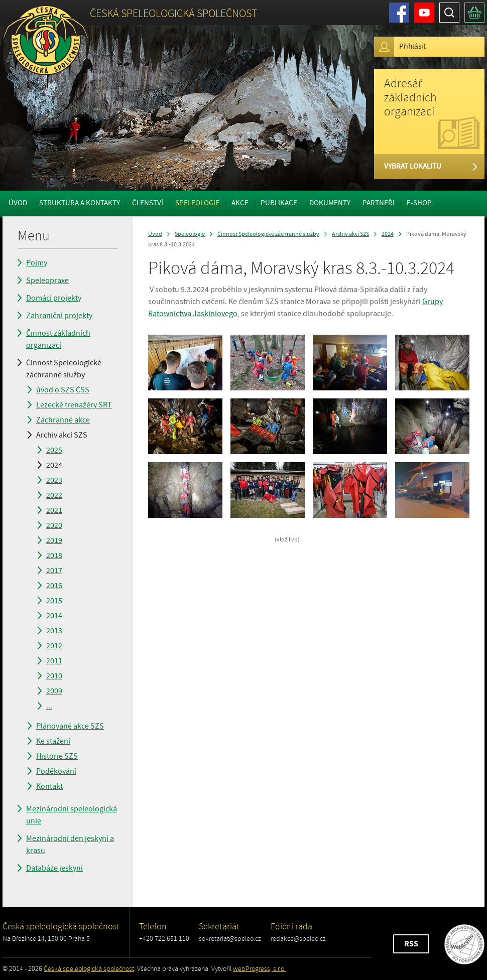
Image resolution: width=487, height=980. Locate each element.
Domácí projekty (54, 298)
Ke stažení (53, 741)
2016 (54, 586)
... (49, 706)
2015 (54, 601)
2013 (54, 631)
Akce (240, 203)
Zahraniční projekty (59, 316)
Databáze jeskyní (54, 868)
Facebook (399, 13)
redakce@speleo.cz (298, 939)
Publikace (279, 203)
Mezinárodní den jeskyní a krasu (70, 845)
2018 (54, 555)
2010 (54, 676)
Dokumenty (330, 203)
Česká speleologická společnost (89, 969)
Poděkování (56, 771)
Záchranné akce (63, 420)
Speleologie (197, 203)
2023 (54, 480)
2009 (54, 691)
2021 (54, 510)
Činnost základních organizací (58, 339)
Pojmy (37, 263)
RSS (411, 944)
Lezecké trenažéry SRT (74, 405)
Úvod (18, 203)
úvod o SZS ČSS (63, 390)
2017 (54, 571)
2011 (54, 661)
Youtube (424, 13)
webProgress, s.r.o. (259, 969)
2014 (54, 616)
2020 (54, 525)
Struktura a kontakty (80, 203)
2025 (54, 450)
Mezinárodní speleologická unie (72, 815)
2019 (54, 540)
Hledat (449, 13)
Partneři (379, 203)
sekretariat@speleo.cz (230, 939)
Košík (474, 13)
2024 (54, 465)
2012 (54, 646)
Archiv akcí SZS (62, 435)
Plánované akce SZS (70, 726)
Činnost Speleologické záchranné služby (64, 369)
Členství (148, 203)
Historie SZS (57, 756)
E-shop (419, 203)
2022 (54, 495)
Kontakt (49, 786)
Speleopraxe (47, 281)
